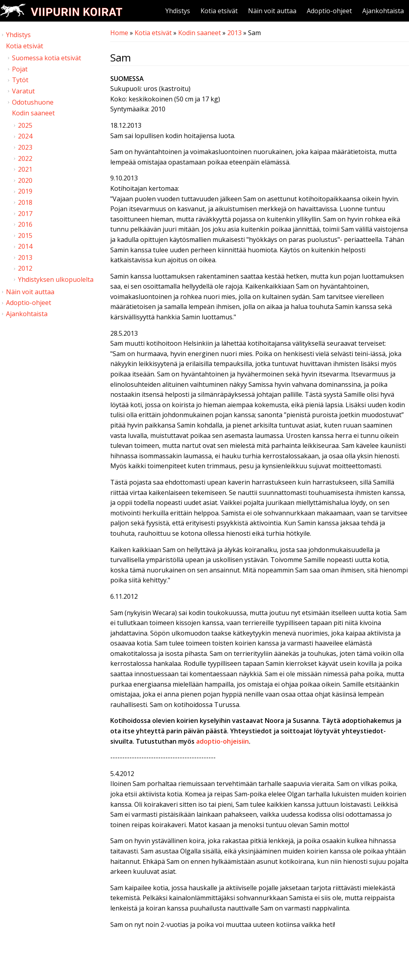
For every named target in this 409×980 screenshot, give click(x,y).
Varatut (23, 91)
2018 (25, 202)
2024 (25, 136)
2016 (25, 224)
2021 (25, 169)
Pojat (20, 69)
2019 (25, 191)
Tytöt (20, 80)
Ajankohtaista (383, 11)
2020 (25, 180)
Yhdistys (178, 11)
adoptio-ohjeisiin (222, 741)
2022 (25, 158)
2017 (25, 214)
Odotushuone (33, 102)
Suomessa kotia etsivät (47, 58)
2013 (234, 33)
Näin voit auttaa (272, 11)
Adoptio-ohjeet (329, 11)
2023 (25, 147)
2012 (25, 268)
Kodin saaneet (200, 33)
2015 (25, 236)
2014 (25, 246)
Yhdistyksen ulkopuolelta (56, 279)
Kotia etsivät (219, 11)
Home (119, 33)
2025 (25, 125)
